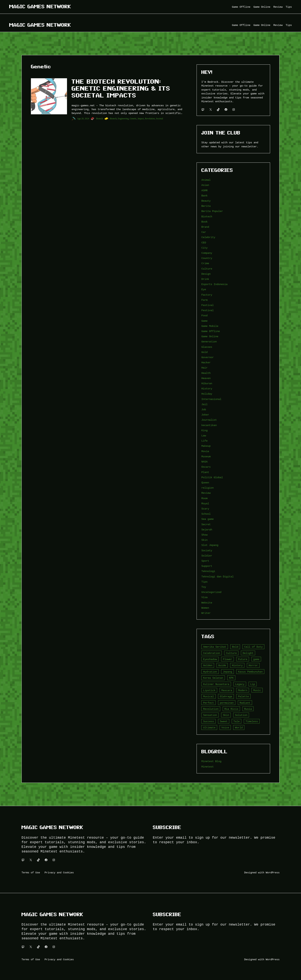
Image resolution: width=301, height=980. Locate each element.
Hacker (206, 362)
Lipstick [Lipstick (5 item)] (209, 690)
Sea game (208, 519)
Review (206, 493)
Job (204, 409)
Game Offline (211, 331)
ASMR (204, 190)
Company (207, 253)
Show (204, 535)
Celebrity (208, 237)
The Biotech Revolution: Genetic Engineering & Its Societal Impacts (121, 88)
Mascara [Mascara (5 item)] (227, 690)
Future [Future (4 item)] (243, 659)
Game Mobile (210, 326)
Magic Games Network (40, 7)
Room (204, 498)
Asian (205, 185)
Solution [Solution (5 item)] (241, 715)
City (204, 248)
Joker (205, 415)
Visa (204, 597)
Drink (205, 279)
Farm (204, 300)
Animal (206, 180)
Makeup (206, 446)
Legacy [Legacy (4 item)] (240, 684)
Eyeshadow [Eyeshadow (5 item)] (210, 659)
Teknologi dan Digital (217, 577)
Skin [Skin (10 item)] (226, 715)
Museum (206, 456)
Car (204, 232)
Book (204, 222)
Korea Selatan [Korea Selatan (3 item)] (213, 678)
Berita (206, 206)
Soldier (207, 556)
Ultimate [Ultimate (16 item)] (209, 727)
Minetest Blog (211, 761)
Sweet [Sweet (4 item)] (224, 721)
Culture (207, 269)
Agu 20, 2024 (83, 119)
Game (204, 321)
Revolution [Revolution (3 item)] (211, 709)
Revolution (150, 119)
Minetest (208, 767)
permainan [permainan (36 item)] (227, 703)
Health (206, 373)
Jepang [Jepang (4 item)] (227, 672)
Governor (208, 357)
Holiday (207, 394)
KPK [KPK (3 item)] (231, 678)
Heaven (206, 378)
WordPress (273, 872)
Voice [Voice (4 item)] (225, 727)
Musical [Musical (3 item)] (208, 696)
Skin (204, 540)
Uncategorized (211, 592)
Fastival (208, 305)
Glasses (207, 347)
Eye (204, 289)
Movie (205, 451)
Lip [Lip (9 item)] (253, 684)
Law (204, 436)
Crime (205, 263)
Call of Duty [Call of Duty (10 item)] (253, 647)
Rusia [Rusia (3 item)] (248, 709)
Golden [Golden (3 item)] (208, 665)
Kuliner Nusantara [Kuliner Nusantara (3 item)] (216, 684)
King (204, 430)
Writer (206, 613)
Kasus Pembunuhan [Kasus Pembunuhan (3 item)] (250, 672)
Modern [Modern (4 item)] (243, 690)
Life (204, 441)
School (206, 514)
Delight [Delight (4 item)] (248, 653)
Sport (205, 561)
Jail (204, 404)
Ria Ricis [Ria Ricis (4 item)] (231, 709)
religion (208, 488)
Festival (208, 310)
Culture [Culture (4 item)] (231, 653)
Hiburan (207, 383)
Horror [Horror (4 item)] (253, 665)
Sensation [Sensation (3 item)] (210, 715)
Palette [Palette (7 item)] (243, 696)
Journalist (209, 420)
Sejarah (207, 530)
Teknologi (208, 571)
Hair (204, 368)
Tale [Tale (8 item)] (237, 721)
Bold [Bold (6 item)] (235, 647)
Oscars (206, 467)
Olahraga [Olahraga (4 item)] (226, 696)
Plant (205, 472)
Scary (205, 509)
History (207, 389)
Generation (209, 342)
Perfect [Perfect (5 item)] (208, 703)
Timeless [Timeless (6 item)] (252, 721)
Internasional (211, 399)
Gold (204, 352)
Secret (206, 524)
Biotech (99, 119)
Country (207, 258)
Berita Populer (212, 211)
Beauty (206, 201)
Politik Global (212, 477)
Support (207, 566)
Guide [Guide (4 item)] (222, 665)
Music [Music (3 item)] (257, 690)
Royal (205, 503)
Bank (204, 196)
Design (206, 274)
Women (205, 608)
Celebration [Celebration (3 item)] (212, 653)
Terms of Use (31, 872)
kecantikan (209, 425)
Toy (204, 587)
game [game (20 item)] (256, 659)
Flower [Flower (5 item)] (227, 659)
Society (207, 550)
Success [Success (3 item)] (208, 721)
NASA (204, 462)
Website (207, 603)
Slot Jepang (210, 545)
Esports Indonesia (214, 284)
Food (204, 315)
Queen (205, 483)
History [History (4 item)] (237, 665)
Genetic (133, 119)
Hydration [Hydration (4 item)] (210, 672)
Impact (141, 119)
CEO (204, 243)
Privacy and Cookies (59, 872)
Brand (205, 227)
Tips (204, 582)
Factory (207, 295)
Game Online (210, 336)
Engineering (123, 119)
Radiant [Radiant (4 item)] (245, 703)
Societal (159, 119)
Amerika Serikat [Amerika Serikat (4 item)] (215, 647)
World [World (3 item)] (239, 727)
